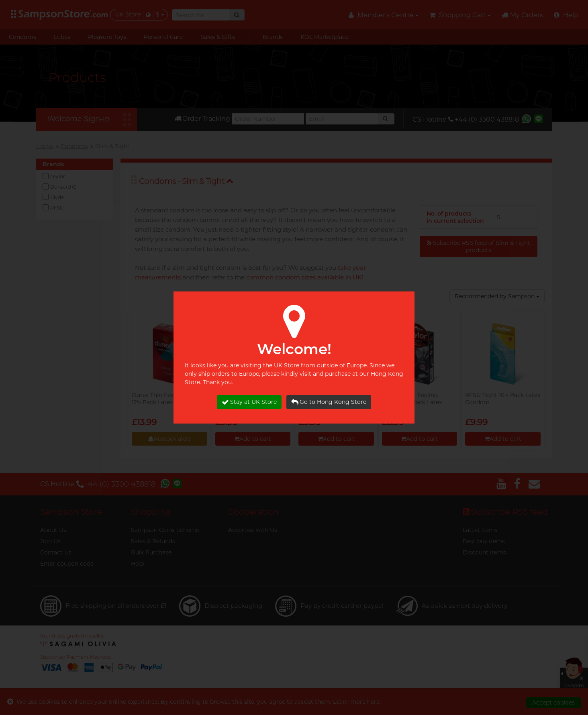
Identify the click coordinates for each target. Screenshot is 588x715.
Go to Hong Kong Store (329, 402)
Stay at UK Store (249, 402)
